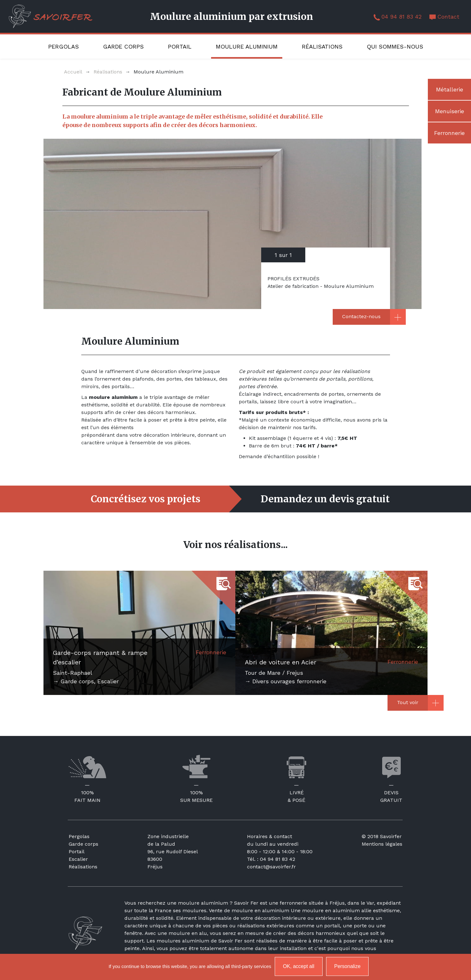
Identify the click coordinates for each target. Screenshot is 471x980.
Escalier (78, 859)
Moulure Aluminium (247, 47)
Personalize (348, 966)
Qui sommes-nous (395, 47)
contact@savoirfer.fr (271, 867)
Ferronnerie (449, 133)
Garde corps (123, 47)
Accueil (73, 72)
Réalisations (322, 47)
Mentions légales (382, 844)
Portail (180, 47)
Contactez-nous (361, 316)
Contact (448, 17)
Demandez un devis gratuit (325, 499)
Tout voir (408, 702)
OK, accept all (299, 966)
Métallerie (450, 89)
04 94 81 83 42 (402, 17)
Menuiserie (450, 111)
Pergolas (63, 47)
